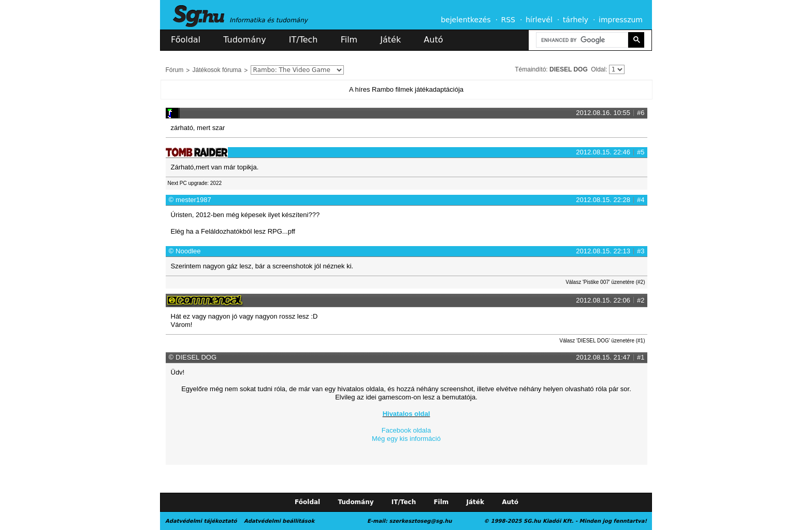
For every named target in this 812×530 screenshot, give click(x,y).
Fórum (175, 70)
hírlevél (539, 20)
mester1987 (193, 200)
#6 (641, 113)
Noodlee (188, 251)
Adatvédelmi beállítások (279, 521)
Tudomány (244, 40)
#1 (641, 357)
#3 (641, 251)
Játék (390, 40)
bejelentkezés (466, 20)
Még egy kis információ (406, 439)
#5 (641, 152)
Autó (433, 40)
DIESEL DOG (569, 69)
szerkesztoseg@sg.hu (421, 521)
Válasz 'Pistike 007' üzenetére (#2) (605, 282)
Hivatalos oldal (407, 414)
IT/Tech (303, 40)
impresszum (621, 20)
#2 (641, 300)
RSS (508, 20)
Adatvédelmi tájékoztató (201, 521)
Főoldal (186, 40)
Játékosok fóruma (217, 70)
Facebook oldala (406, 430)
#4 (641, 200)
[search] (581, 40)
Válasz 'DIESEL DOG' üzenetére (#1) (602, 341)
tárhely (576, 20)
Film (349, 40)
